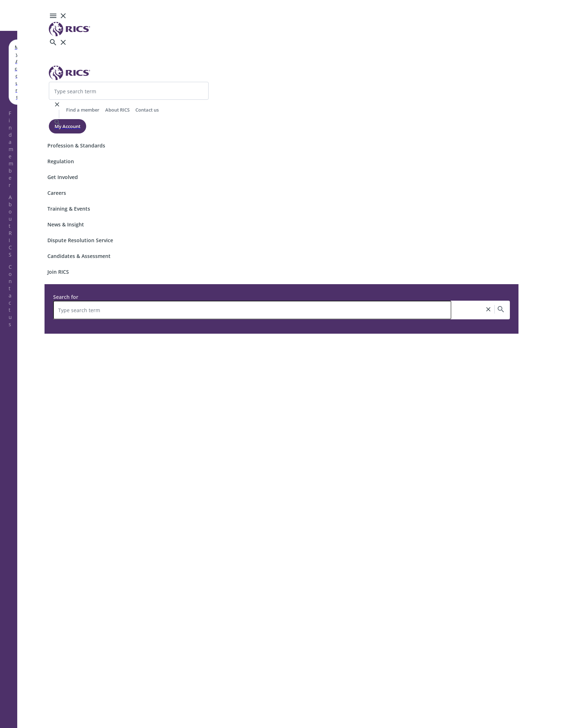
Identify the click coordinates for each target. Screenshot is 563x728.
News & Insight (66, 224)
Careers (57, 193)
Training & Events (69, 209)
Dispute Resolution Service (80, 240)
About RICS (10, 226)
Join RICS (58, 272)
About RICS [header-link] (117, 110)
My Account (68, 126)
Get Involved (63, 177)
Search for (66, 297)
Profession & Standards (76, 145)
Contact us (10, 295)
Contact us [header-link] (147, 110)
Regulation (61, 161)
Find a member (11, 149)
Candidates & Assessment (79, 256)
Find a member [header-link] (83, 110)
